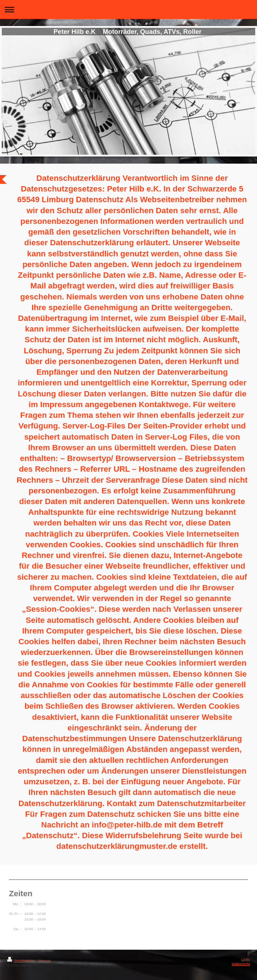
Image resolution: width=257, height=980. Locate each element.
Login (246, 959)
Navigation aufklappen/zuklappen (128, 9)
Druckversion (22, 961)
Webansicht (241, 964)
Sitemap (44, 961)
